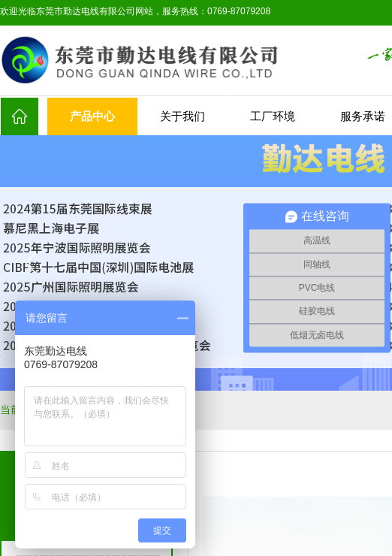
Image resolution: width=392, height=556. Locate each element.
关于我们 (182, 116)
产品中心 (92, 116)
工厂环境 (273, 116)
